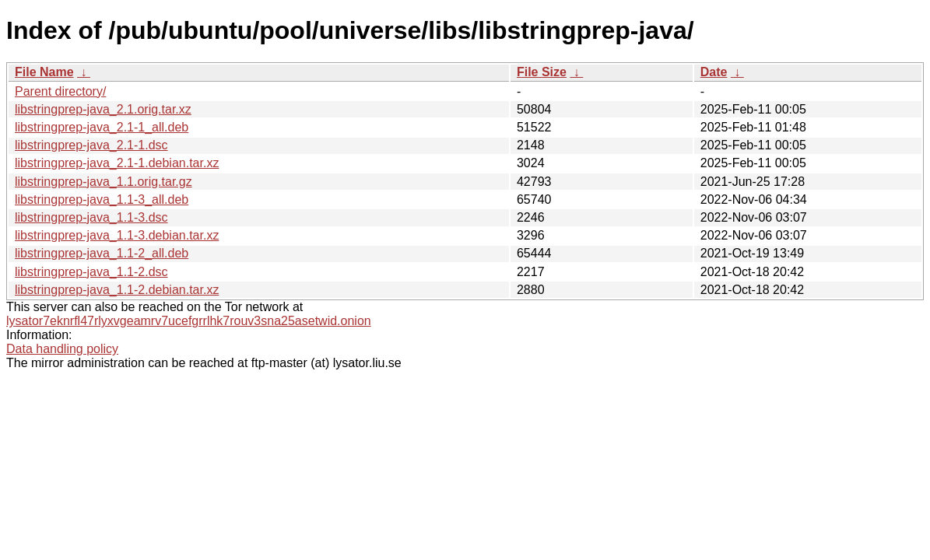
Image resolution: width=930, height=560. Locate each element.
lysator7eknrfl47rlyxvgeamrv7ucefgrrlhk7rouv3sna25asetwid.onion (189, 321)
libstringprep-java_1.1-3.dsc (91, 217)
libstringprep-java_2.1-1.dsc (91, 145)
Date (714, 72)
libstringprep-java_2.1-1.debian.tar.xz (117, 163)
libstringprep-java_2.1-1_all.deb (102, 127)
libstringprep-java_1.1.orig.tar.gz (104, 182)
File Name (44, 72)
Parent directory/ (60, 91)
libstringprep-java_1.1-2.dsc (91, 272)
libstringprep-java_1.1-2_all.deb (102, 253)
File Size (542, 72)
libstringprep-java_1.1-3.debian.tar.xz (117, 235)
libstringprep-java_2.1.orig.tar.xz (103, 109)
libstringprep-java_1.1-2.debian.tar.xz (117, 290)
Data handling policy (62, 349)
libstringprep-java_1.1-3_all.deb (102, 199)
